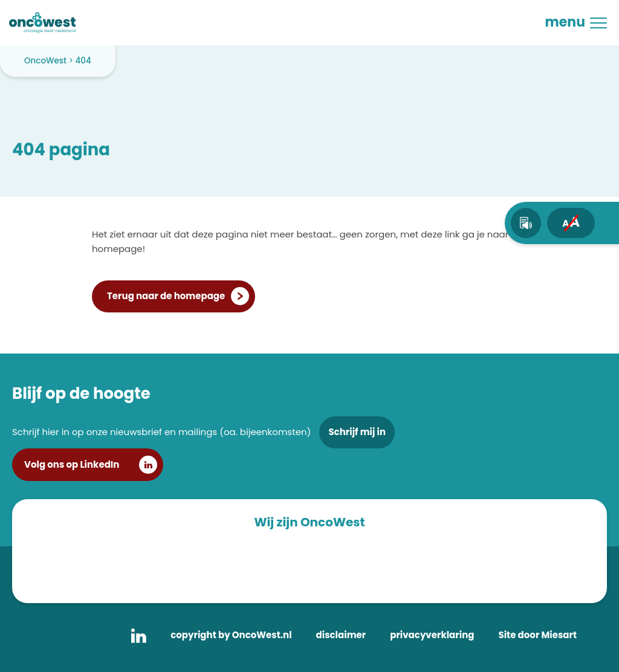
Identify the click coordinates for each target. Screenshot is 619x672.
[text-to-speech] (526, 223)
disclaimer (341, 635)
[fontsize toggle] (571, 223)
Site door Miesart (537, 635)
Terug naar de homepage (166, 296)
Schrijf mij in (357, 432)
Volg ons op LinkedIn (72, 464)
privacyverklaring (432, 635)
